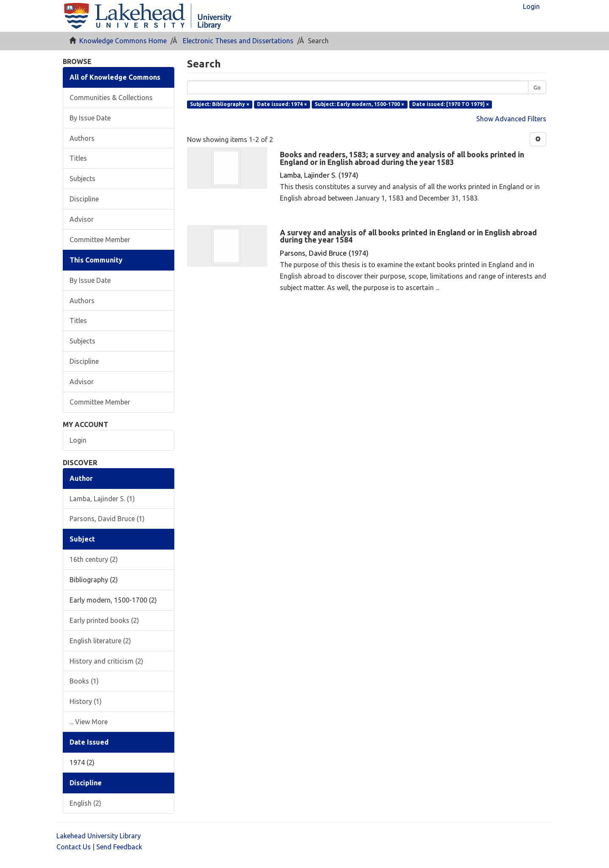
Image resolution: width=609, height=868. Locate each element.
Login (78, 440)
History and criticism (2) (106, 661)
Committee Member (100, 240)
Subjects (82, 179)
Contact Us (74, 847)
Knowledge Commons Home (123, 41)
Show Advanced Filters (511, 119)
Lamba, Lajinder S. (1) (102, 499)
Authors (82, 138)
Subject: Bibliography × (220, 104)
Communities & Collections (111, 98)
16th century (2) (94, 559)
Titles (78, 158)
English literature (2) (100, 641)
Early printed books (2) (104, 620)
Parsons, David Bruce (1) (107, 519)
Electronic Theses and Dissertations (238, 41)
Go (537, 87)
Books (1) (84, 681)
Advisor (82, 219)
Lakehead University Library (99, 836)
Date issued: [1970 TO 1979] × (451, 104)
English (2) (85, 803)
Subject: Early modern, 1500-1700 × (359, 104)
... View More (89, 722)
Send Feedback (119, 847)
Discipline (84, 199)
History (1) (86, 701)
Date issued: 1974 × (282, 104)
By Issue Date (90, 118)
